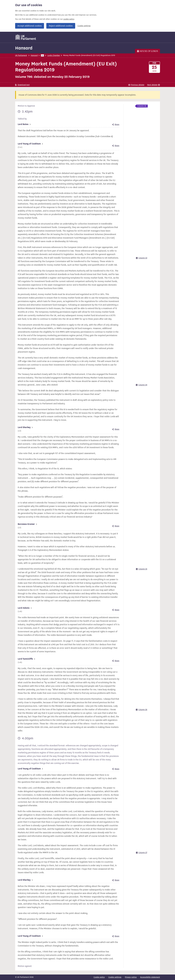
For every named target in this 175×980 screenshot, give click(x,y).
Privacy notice (131, 977)
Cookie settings (84, 26)
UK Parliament (21, 55)
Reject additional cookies (61, 26)
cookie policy (69, 19)
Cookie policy (99, 977)
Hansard (24, 48)
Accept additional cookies (30, 26)
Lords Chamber (54, 55)
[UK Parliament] (26, 37)
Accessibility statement (150, 977)
